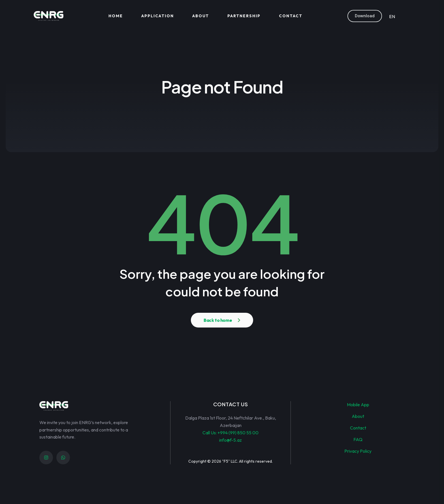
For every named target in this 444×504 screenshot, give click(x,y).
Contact (291, 16)
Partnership (244, 16)
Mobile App (358, 405)
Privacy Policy (358, 451)
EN (392, 16)
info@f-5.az (230, 440)
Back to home (218, 320)
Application (158, 16)
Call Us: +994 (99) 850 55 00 (230, 433)
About (201, 16)
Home (116, 16)
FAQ (358, 439)
